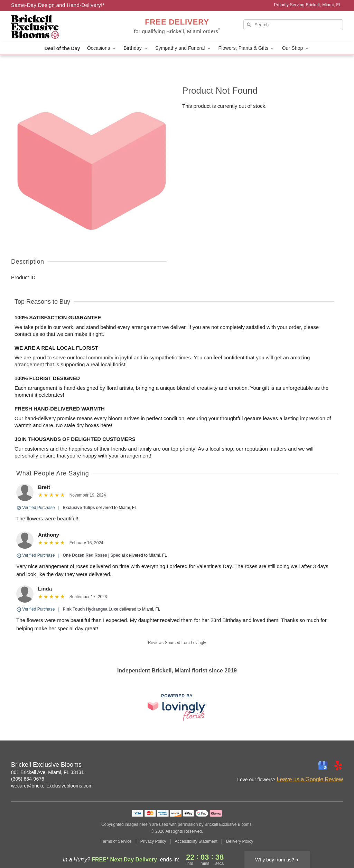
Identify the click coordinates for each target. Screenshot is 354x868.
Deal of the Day (62, 48)
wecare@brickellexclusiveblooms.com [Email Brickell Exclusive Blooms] (52, 786)
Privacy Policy (153, 841)
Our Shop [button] (296, 48)
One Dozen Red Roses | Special (94, 555)
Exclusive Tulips (79, 508)
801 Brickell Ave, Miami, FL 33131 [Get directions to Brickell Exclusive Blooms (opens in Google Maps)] (48, 772)
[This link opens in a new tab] (177, 707)
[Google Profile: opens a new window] (323, 765)
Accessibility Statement (196, 841)
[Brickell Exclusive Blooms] (61, 27)
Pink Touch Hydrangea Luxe (91, 609)
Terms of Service (116, 841)
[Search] (293, 25)
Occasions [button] (102, 48)
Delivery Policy (240, 841)
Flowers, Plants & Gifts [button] (247, 48)
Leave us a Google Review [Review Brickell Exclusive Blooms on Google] (310, 779)
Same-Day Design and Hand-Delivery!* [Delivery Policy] (58, 5)
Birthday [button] (136, 48)
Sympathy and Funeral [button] (183, 48)
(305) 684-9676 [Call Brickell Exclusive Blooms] (28, 779)
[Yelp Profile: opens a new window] (338, 765)
